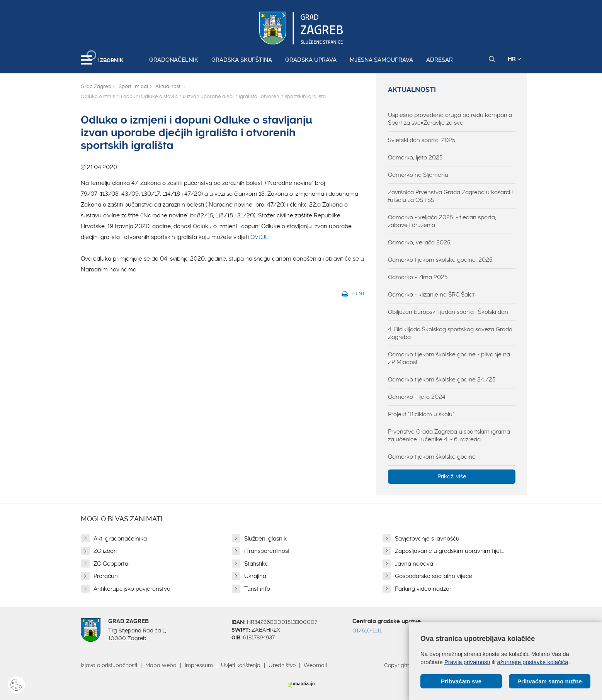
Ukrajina (255, 576)
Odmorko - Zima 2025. (418, 277)
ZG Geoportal (111, 564)
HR (514, 59)
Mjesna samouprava (381, 60)
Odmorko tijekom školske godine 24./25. (442, 380)
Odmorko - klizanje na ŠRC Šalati (432, 295)
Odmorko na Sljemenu (418, 175)
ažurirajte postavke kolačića (532, 662)
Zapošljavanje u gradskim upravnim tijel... (450, 551)
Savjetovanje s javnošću (427, 539)
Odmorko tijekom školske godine (432, 457)
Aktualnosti (168, 86)
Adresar (440, 60)
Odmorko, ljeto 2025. (416, 158)
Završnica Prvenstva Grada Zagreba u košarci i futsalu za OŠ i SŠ (450, 196)
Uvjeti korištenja (241, 665)
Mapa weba (161, 665)
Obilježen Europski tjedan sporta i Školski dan (448, 312)
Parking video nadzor (423, 589)
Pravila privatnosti (467, 662)
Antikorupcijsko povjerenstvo (132, 589)
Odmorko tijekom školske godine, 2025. (441, 260)
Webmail (315, 665)
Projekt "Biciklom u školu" (421, 414)
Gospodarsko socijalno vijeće (434, 576)
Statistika (256, 564)
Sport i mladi (133, 86)
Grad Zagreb (96, 86)
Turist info (257, 589)
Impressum (199, 665)
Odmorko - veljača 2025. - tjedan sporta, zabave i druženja (442, 221)
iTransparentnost (267, 551)
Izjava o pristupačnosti (109, 665)
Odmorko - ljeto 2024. (417, 397)
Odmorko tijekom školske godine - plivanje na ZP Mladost (449, 358)
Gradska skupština (242, 60)
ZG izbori (105, 551)
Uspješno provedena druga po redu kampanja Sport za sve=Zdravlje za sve (450, 119)
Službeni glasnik (265, 539)
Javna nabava (414, 564)
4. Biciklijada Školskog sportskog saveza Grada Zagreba (450, 333)
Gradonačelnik (174, 60)
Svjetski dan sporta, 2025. (422, 140)
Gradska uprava (311, 60)
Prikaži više (452, 476)
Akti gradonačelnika (120, 539)
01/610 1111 (367, 631)
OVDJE (259, 237)
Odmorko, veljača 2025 (419, 242)
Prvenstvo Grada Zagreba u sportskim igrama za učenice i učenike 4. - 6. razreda (449, 436)
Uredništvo (282, 665)
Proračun (106, 576)
